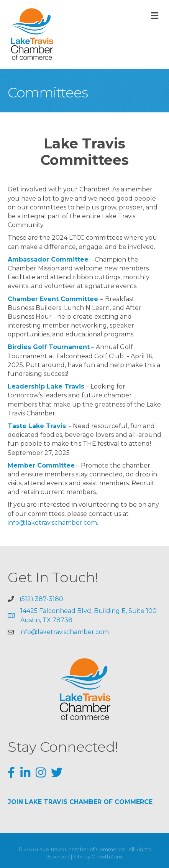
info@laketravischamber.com (64, 632)
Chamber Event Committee (53, 299)
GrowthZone (107, 856)
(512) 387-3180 (41, 599)
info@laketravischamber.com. (53, 523)
